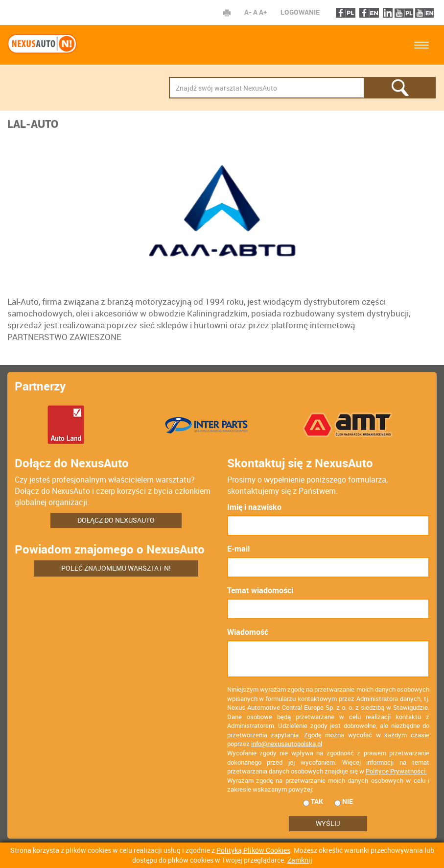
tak (313, 801)
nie (344, 801)
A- (248, 12)
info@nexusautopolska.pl (287, 744)
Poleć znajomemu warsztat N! (116, 568)
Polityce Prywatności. (396, 771)
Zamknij (300, 860)
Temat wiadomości (260, 590)
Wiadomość (248, 632)
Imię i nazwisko (254, 507)
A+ (263, 12)
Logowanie (300, 12)
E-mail (238, 549)
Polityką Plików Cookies (253, 850)
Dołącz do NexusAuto (116, 520)
